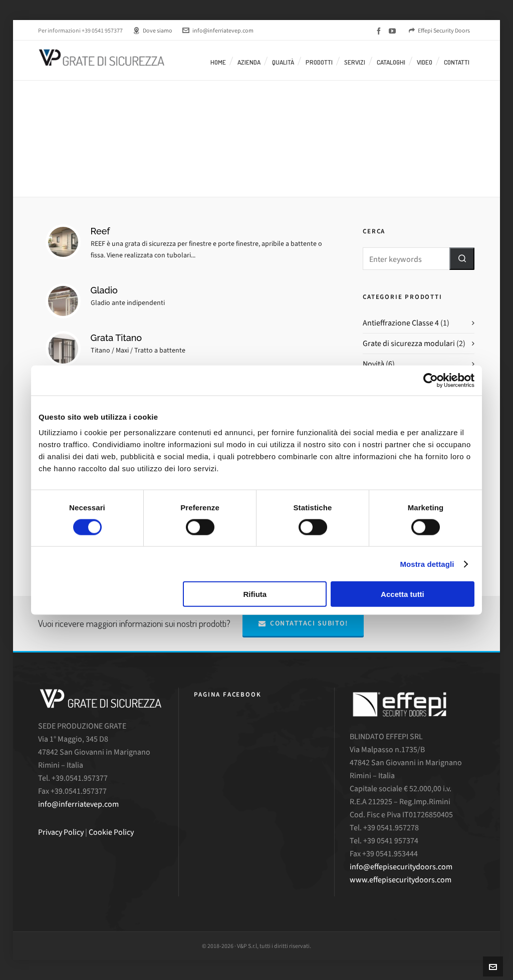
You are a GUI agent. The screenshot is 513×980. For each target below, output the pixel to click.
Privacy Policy (61, 832)
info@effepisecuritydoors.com (401, 867)
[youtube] (394, 31)
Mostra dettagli (427, 564)
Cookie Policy (111, 832)
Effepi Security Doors (439, 31)
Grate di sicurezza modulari (409, 343)
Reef (100, 231)
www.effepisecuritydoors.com (401, 880)
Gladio (104, 290)
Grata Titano (116, 338)
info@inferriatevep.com (218, 31)
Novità (373, 364)
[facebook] (380, 31)
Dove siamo (153, 31)
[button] (462, 259)
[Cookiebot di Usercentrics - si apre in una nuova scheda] (431, 380)
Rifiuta (255, 594)
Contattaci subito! (303, 623)
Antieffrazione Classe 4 (401, 323)
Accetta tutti (403, 594)
